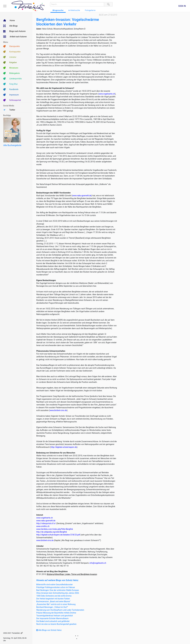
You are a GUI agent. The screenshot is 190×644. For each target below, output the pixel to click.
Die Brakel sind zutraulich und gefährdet (53, 621)
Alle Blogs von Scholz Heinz (49, 630)
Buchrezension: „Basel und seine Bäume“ (53, 601)
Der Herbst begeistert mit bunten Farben (53, 599)
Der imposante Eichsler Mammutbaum (52, 618)
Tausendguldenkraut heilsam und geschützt (55, 616)
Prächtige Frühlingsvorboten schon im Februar (56, 587)
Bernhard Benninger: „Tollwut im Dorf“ (52, 607)
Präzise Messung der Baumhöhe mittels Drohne (56, 613)
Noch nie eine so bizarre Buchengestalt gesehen (56, 624)
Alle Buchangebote (12, 145)
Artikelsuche (74, 10)
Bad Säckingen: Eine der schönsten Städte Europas (58, 590)
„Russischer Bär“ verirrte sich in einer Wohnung (56, 604)
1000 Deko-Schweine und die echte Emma (54, 596)
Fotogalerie (90, 10)
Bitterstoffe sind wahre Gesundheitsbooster (54, 585)
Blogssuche (58, 10)
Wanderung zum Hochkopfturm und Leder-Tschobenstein (60, 610)
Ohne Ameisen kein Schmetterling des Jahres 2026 (58, 593)
